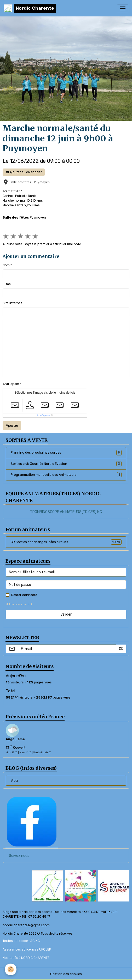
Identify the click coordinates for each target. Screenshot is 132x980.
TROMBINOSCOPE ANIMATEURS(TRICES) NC (66, 512)
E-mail (7, 284)
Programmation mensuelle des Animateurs (66, 475)
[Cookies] (11, 969)
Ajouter (12, 426)
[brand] (30, 8)
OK (121, 649)
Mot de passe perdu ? (19, 604)
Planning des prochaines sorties (66, 453)
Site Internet (12, 303)
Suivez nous (19, 856)
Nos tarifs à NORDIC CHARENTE (26, 958)
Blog (14, 780)
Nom (6, 265)
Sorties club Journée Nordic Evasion (66, 464)
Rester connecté (24, 595)
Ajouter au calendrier (24, 172)
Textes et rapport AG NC (21, 941)
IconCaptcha (44, 415)
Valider (66, 614)
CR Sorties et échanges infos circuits (66, 542)
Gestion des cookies (66, 974)
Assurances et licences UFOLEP (27, 949)
